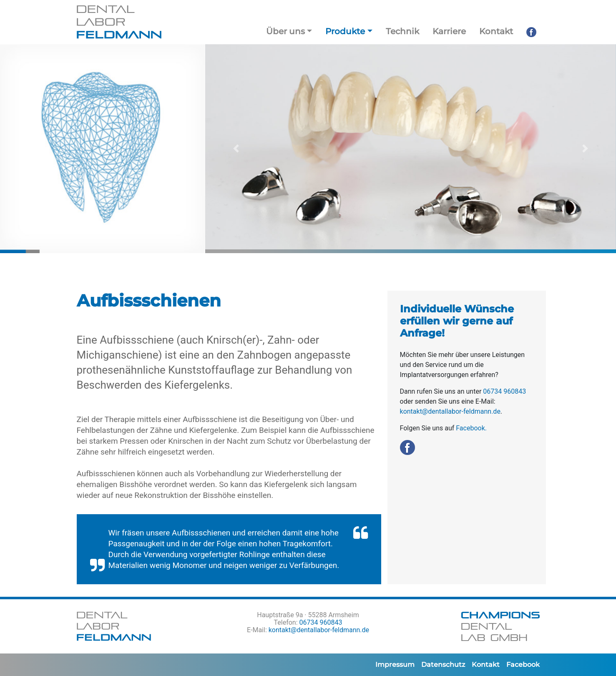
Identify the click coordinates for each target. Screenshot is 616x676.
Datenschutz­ (443, 665)
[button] (236, 149)
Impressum (395, 665)
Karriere (449, 31)
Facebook (523, 665)
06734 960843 (504, 391)
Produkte (345, 31)
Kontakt (496, 31)
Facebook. (471, 428)
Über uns (285, 31)
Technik (402, 31)
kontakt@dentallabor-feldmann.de (450, 411)
